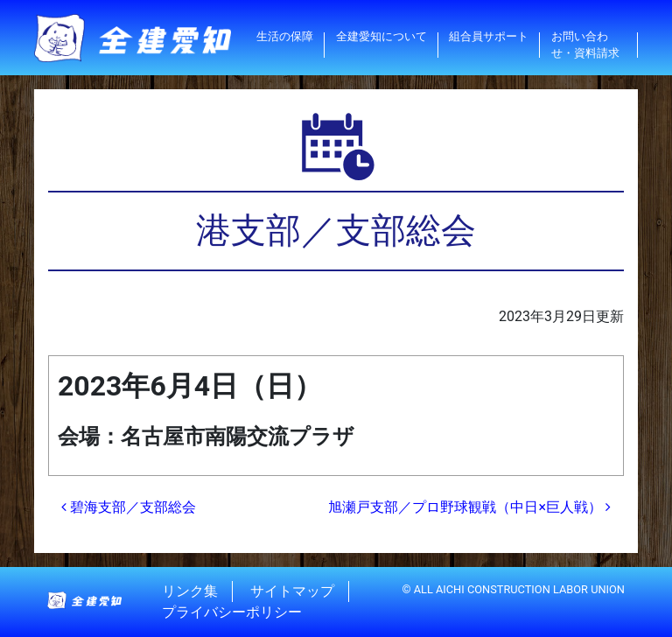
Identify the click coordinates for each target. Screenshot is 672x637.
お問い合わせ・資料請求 (585, 45)
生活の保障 (285, 36)
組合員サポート (489, 36)
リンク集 (190, 591)
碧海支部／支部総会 (129, 507)
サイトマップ (292, 591)
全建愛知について (381, 36)
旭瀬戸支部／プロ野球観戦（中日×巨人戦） (469, 507)
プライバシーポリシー (232, 612)
